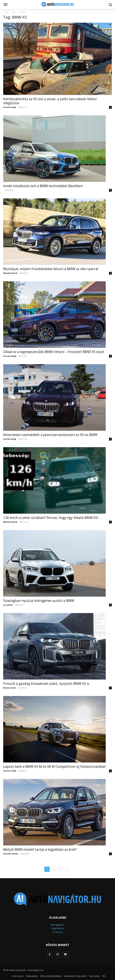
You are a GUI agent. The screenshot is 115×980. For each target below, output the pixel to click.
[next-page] (67, 869)
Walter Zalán (10, 688)
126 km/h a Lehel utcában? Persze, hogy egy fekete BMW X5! (51, 518)
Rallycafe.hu (58, 928)
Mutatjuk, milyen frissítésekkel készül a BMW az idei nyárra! (51, 269)
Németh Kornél (10, 273)
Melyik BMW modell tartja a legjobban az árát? (40, 849)
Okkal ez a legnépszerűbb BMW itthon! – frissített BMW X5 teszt (54, 352)
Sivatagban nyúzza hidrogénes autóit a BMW (39, 601)
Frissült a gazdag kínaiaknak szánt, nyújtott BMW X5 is (46, 684)
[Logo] (58, 4)
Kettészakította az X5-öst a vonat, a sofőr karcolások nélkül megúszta (50, 101)
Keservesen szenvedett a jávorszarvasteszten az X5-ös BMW (50, 435)
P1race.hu (57, 932)
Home (6, 12)
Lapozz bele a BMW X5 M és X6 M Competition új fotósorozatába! (54, 766)
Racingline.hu (57, 925)
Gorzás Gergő (10, 107)
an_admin (8, 605)
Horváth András (11, 854)
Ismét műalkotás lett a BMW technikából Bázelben (43, 186)
